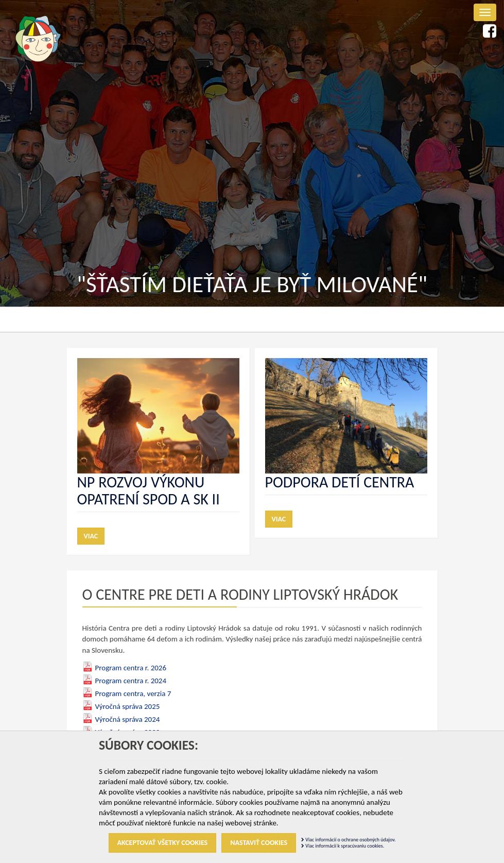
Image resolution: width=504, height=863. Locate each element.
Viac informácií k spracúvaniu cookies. (343, 846)
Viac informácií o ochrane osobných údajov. (348, 840)
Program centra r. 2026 (131, 668)
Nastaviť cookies (259, 843)
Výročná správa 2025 (128, 706)
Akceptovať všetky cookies (163, 843)
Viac (91, 536)
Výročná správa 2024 (128, 719)
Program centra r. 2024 (131, 681)
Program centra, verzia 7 (133, 693)
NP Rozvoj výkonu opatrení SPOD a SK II (149, 490)
